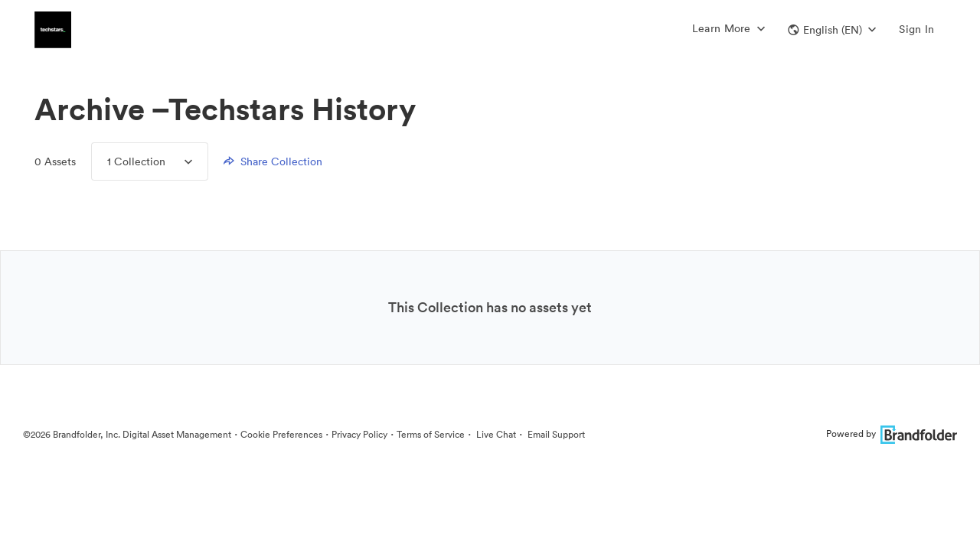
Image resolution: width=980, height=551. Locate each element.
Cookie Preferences (281, 434)
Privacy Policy (359, 434)
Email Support (555, 434)
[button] (832, 30)
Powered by (892, 434)
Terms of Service (431, 434)
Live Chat (495, 434)
